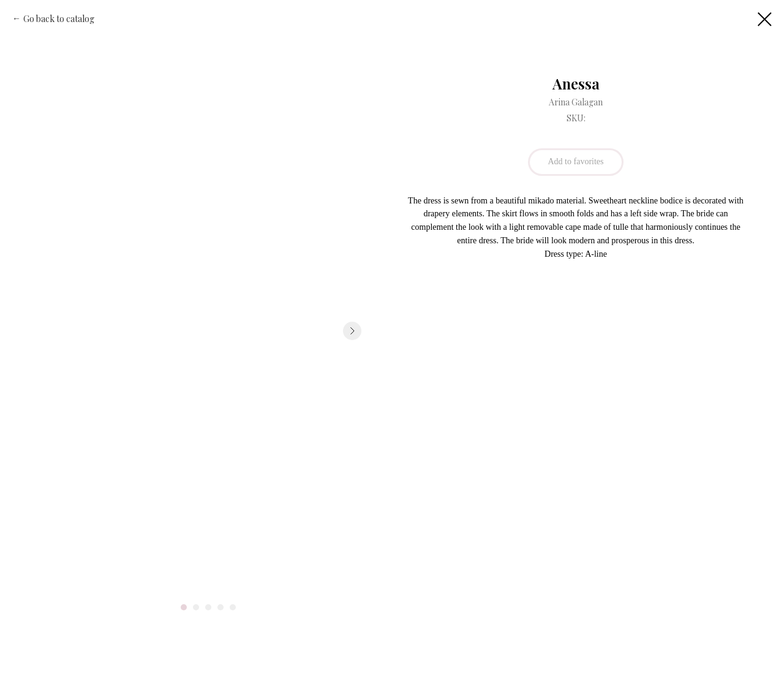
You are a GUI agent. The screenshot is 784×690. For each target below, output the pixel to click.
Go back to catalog (59, 19)
